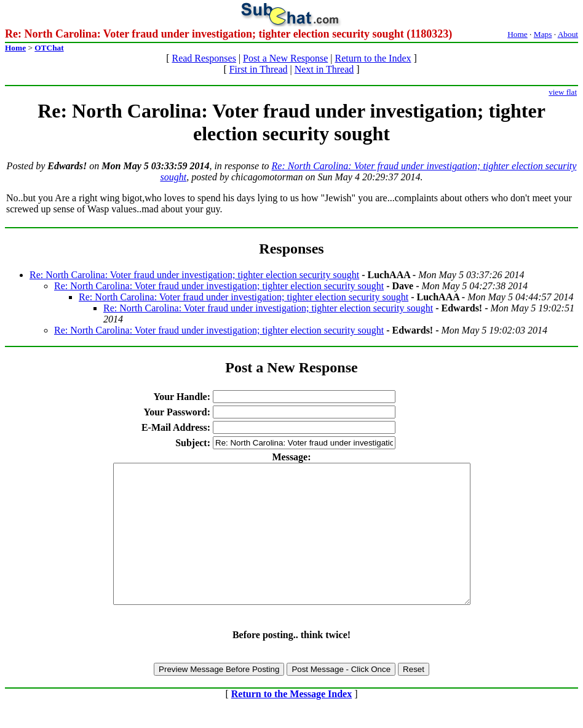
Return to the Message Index (291, 722)
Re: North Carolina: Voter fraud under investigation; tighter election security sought (194, 275)
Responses (291, 249)
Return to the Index (373, 58)
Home (518, 34)
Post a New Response (285, 58)
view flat (563, 92)
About (568, 34)
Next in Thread (324, 69)
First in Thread (259, 69)
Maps (543, 34)
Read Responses (204, 58)
